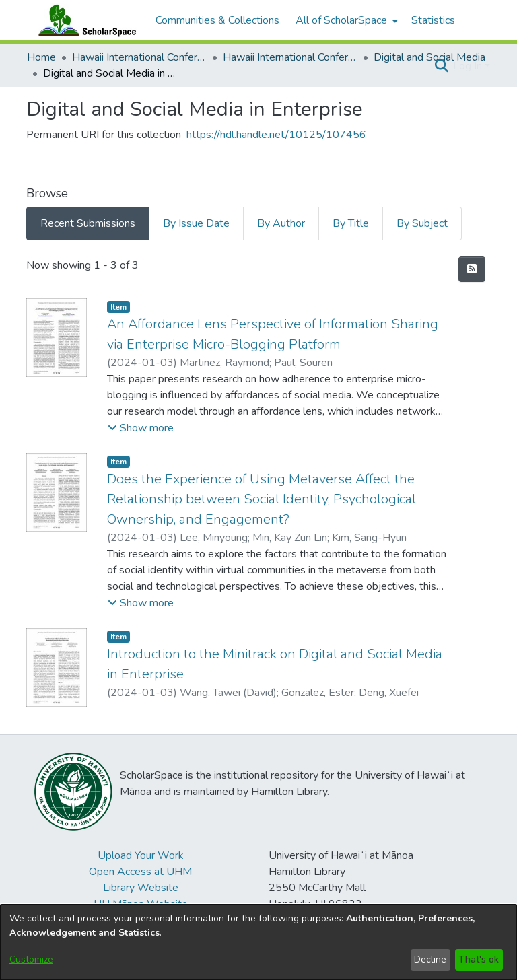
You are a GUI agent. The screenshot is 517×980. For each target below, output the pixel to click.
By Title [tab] (351, 223)
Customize (31, 959)
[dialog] (258, 942)
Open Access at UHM (140, 872)
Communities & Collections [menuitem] (217, 20)
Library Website (141, 888)
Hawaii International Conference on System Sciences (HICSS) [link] (139, 57)
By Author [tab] (281, 223)
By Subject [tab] (422, 223)
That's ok (479, 959)
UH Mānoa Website (141, 904)
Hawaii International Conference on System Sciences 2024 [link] (290, 57)
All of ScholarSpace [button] (341, 20)
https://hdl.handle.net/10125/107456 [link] (276, 135)
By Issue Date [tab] (196, 223)
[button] (441, 66)
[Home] (84, 20)
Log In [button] (469, 66)
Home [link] (41, 57)
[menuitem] (345, 20)
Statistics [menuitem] (433, 20)
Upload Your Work (141, 855)
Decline (430, 959)
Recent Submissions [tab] (88, 223)
